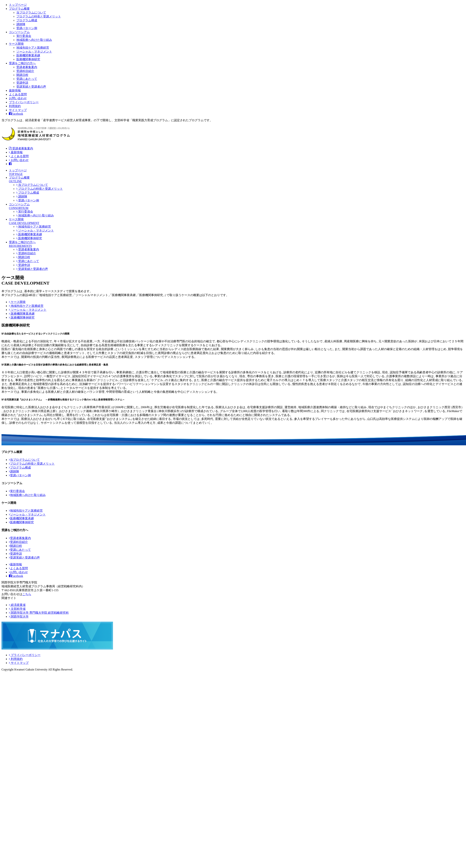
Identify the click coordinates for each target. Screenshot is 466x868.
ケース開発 (16, 44)
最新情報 (15, 90)
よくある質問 (18, 94)
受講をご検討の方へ (22, 63)
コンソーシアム (19, 32)
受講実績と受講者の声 (31, 87)
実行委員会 (24, 36)
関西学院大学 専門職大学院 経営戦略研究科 (39, 613)
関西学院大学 (19, 617)
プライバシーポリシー (24, 102)
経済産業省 (17, 605)
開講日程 (22, 75)
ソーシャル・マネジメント (34, 52)
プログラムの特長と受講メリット (39, 16)
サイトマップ (18, 110)
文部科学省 (17, 609)
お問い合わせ (18, 98)
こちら (27, 594)
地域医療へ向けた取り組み (34, 40)
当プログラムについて (31, 13)
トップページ (18, 5)
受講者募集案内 (27, 67)
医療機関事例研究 (28, 59)
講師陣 (21, 24)
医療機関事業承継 (28, 55)
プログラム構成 (27, 20)
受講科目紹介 (25, 71)
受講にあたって (27, 79)
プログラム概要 (19, 9)
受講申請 (22, 83)
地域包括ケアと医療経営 (33, 48)
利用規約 (15, 106)
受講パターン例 (27, 28)
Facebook (16, 114)
